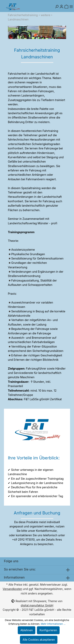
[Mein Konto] (62, 7)
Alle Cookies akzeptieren (39, 640)
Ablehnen (27, 630)
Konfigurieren (48, 630)
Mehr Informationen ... (53, 624)
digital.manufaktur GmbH (37, 605)
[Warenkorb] (66, 7)
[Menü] (71, 7)
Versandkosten (13, 589)
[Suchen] (57, 7)
